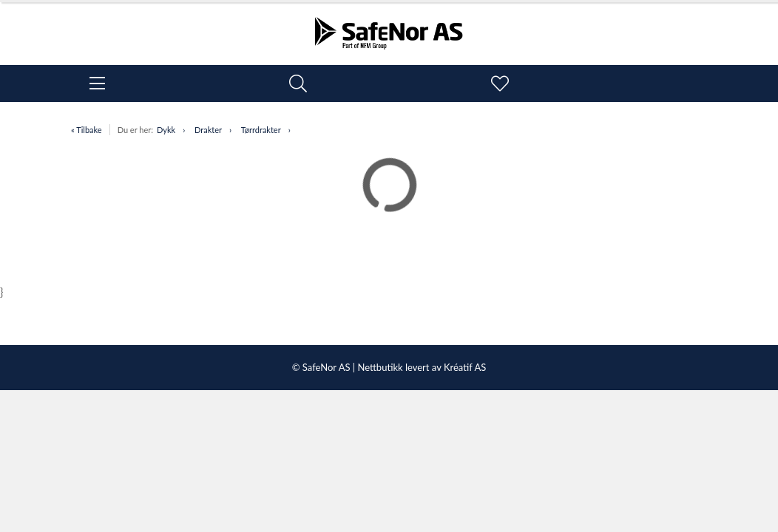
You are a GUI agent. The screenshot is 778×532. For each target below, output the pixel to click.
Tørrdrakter (261, 130)
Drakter (208, 130)
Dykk (166, 130)
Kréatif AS (465, 367)
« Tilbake (87, 130)
